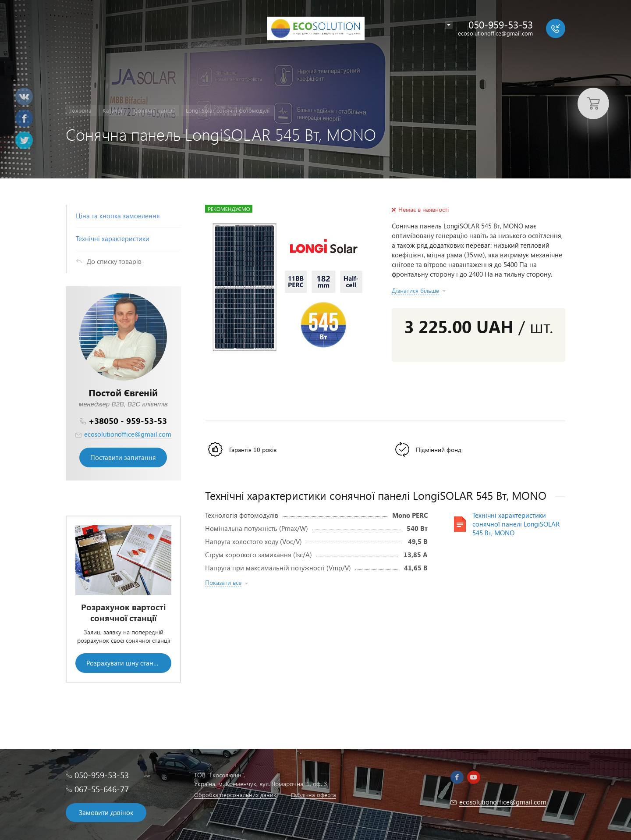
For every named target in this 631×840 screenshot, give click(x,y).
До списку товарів (114, 261)
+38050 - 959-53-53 (128, 421)
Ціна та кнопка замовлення (118, 216)
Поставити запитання (123, 457)
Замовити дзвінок (106, 812)
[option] (123, 599)
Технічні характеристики (113, 238)
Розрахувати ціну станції (124, 663)
